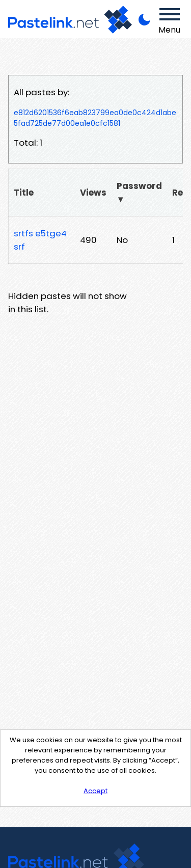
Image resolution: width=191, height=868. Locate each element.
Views (93, 193)
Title (24, 193)
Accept (95, 791)
